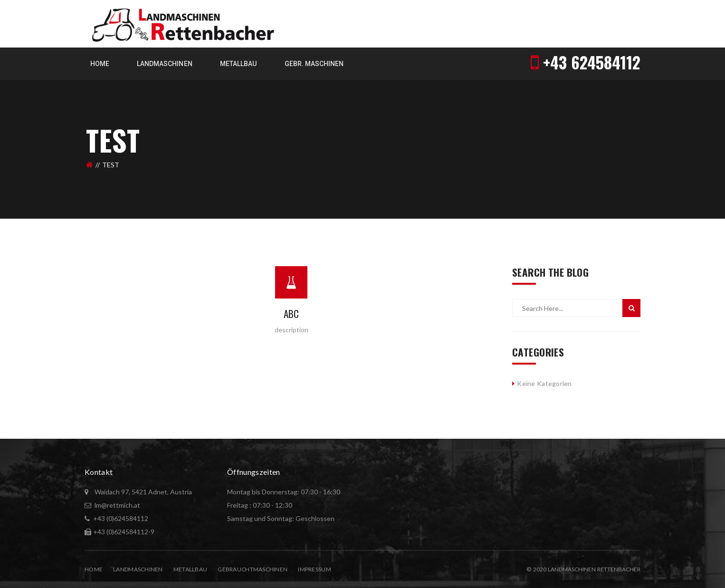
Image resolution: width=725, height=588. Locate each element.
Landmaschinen (138, 569)
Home (94, 569)
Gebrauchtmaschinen (253, 569)
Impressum (315, 569)
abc (291, 313)
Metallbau (191, 569)
